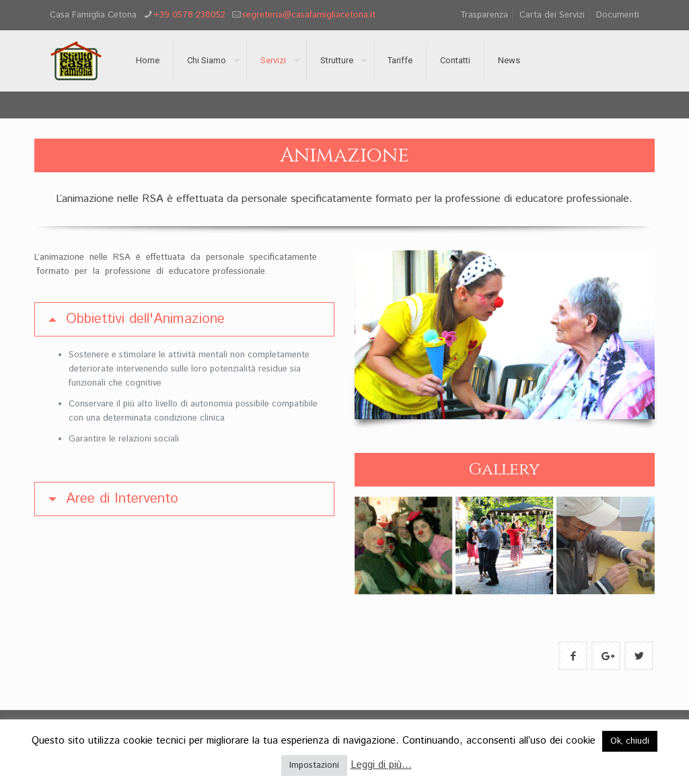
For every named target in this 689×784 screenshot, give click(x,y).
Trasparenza (484, 15)
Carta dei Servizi (552, 15)
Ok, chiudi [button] (630, 741)
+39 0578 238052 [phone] (189, 15)
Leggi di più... (381, 765)
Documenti (618, 15)
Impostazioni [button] (314, 765)
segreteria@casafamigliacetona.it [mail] (309, 15)
